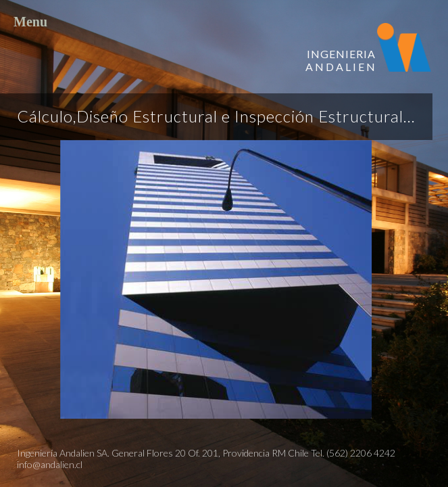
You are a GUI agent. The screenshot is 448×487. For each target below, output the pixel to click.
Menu (224, 24)
